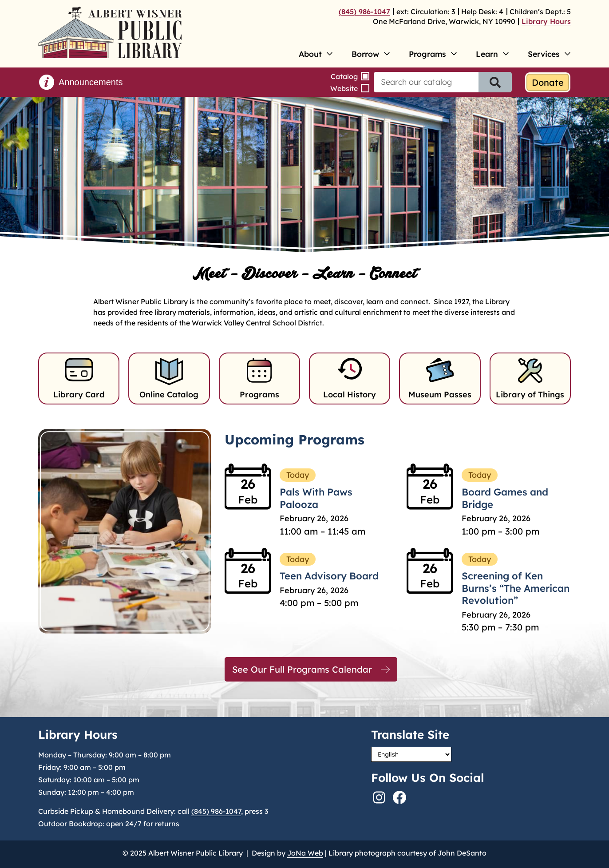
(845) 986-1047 (364, 12)
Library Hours (546, 21)
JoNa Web (305, 853)
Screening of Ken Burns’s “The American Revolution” (516, 588)
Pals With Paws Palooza (316, 498)
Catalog (344, 76)
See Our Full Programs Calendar (302, 669)
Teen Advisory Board (329, 576)
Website (344, 88)
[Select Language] (411, 754)
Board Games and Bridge (505, 498)
